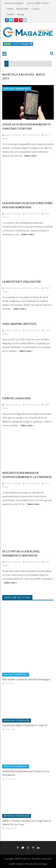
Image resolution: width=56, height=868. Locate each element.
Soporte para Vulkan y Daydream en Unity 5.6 (25, 725)
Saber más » (31, 156)
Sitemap (21, 15)
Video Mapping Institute (19, 324)
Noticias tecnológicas (14, 3)
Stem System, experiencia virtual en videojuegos (26, 679)
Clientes (10, 9)
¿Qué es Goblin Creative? (38, 3)
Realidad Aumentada (17, 89)
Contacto (35, 9)
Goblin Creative (13, 135)
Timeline (10, 15)
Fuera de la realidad (16, 399)
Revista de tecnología (17, 721)
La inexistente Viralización (21, 282)
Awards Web (22, 9)
